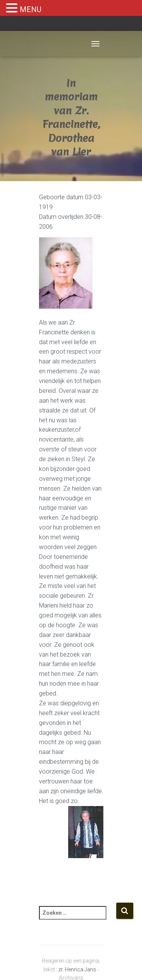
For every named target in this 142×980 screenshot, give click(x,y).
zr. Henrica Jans (77, 969)
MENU (30, 9)
